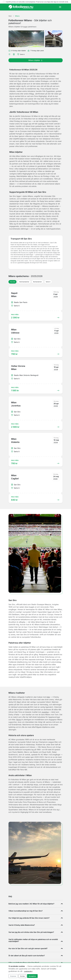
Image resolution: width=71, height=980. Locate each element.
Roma (19, 720)
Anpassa (13, 976)
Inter (48, 697)
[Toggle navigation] (60, 7)
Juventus (45, 712)
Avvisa (22, 976)
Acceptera (32, 976)
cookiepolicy (28, 971)
